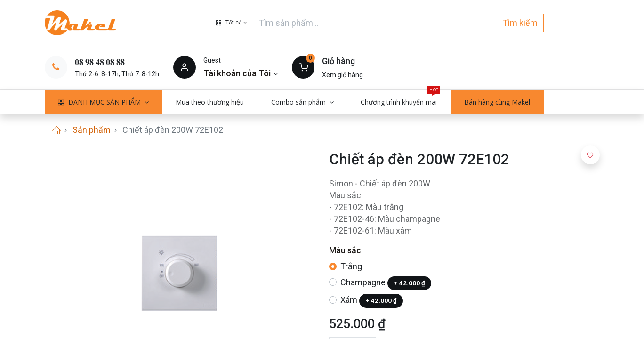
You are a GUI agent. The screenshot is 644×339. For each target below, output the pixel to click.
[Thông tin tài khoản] (241, 73)
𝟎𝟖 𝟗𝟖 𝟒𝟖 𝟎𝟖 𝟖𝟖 (100, 62)
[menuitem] (210, 102)
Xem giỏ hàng (342, 75)
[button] (232, 23)
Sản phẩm (92, 130)
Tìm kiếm (520, 23)
